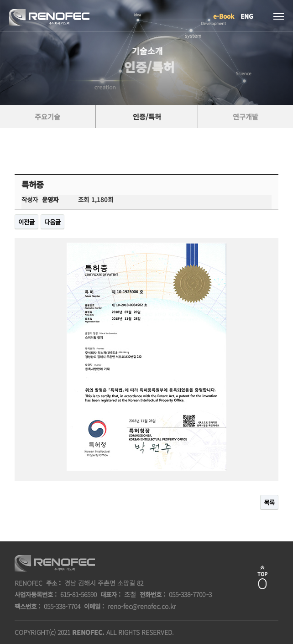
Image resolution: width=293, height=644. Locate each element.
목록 (269, 502)
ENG (247, 16)
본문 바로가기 (0, 0)
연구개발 (246, 117)
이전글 (26, 222)
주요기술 (47, 117)
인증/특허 (147, 117)
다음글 (52, 222)
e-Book (224, 16)
